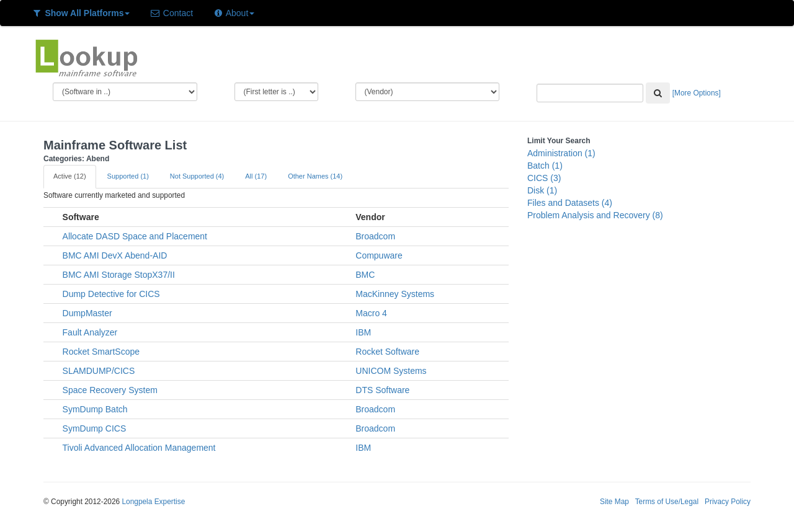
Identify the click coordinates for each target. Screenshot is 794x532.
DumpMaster (87, 313)
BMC (365, 275)
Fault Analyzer (90, 332)
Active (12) (70, 176)
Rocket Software (387, 352)
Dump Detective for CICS (111, 294)
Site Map (614, 502)
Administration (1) (561, 153)
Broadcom (375, 236)
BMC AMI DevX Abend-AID (115, 255)
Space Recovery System (110, 390)
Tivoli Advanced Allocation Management (139, 448)
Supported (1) (128, 176)
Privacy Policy (728, 502)
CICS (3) (544, 178)
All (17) (256, 176)
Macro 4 (371, 313)
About (234, 13)
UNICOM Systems (391, 371)
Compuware (379, 255)
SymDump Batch (95, 409)
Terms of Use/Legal (667, 502)
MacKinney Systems (395, 294)
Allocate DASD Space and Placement (135, 236)
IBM (363, 332)
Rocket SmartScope (101, 352)
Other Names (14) (315, 176)
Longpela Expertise (153, 502)
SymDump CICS (95, 428)
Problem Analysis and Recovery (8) (595, 215)
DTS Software (382, 390)
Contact (171, 13)
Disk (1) (542, 190)
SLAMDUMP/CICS (99, 371)
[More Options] (697, 93)
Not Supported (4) (197, 176)
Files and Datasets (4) (570, 203)
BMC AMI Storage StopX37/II (119, 275)
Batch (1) (545, 166)
